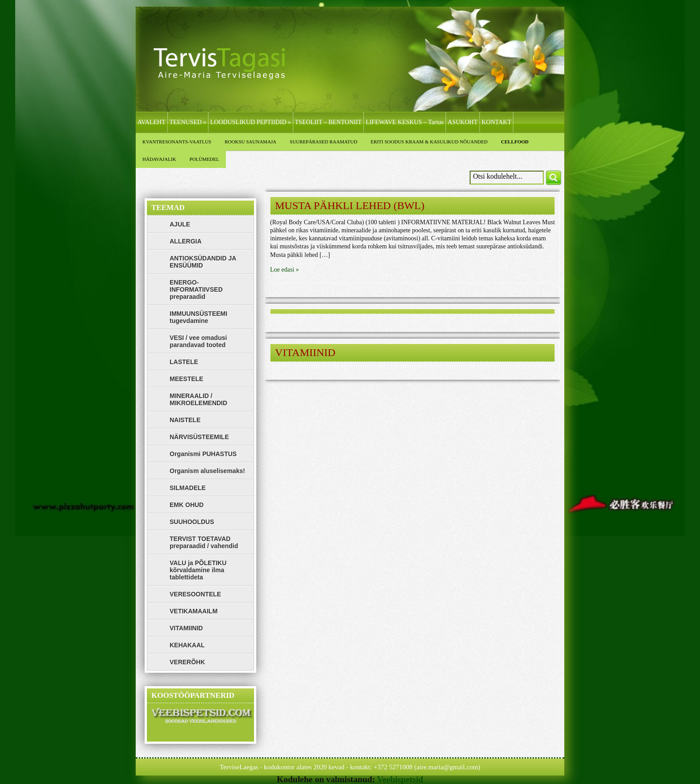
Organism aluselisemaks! (207, 471)
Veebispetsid (400, 779)
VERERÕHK (187, 662)
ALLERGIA (186, 241)
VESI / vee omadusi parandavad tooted (198, 341)
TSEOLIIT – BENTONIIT (329, 122)
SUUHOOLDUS (192, 522)
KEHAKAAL (187, 645)
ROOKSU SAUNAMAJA (250, 142)
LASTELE (184, 362)
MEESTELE (186, 379)
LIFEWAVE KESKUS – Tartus (405, 122)
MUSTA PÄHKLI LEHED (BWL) (350, 205)
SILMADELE (188, 488)
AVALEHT (152, 122)
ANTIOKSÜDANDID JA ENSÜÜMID (203, 262)
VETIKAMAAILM (194, 611)
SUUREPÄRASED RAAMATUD (323, 142)
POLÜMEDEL (204, 159)
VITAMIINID (305, 352)
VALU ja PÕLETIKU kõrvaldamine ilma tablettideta (198, 570)
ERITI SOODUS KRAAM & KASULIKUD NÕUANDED (429, 142)
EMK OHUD (187, 505)
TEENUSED (188, 122)
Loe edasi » (285, 270)
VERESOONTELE (195, 594)
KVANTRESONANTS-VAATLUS (177, 142)
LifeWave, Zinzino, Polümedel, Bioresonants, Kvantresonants (227, 73)
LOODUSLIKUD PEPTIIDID (251, 122)
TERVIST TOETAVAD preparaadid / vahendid (204, 542)
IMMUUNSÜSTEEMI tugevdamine (198, 317)
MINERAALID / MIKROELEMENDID (198, 399)
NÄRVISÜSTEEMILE (199, 437)
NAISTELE (185, 420)
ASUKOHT (463, 122)
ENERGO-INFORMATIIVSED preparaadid (196, 289)
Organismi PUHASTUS (203, 454)
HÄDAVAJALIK (159, 159)
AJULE (180, 224)
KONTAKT (497, 122)
